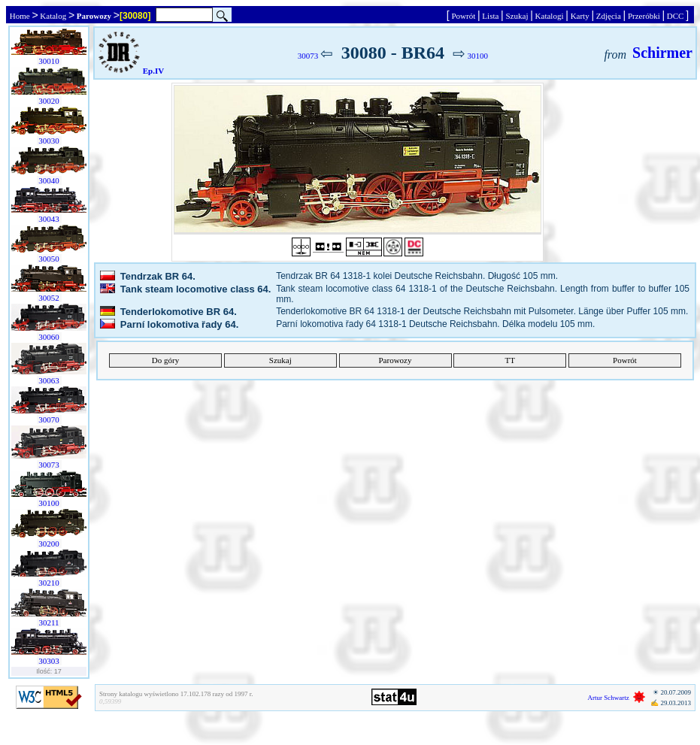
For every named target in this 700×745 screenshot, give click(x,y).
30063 (49, 380)
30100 (49, 503)
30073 (49, 465)
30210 (49, 583)
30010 (49, 61)
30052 (49, 298)
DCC (675, 16)
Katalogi (549, 16)
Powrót (464, 16)
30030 (49, 141)
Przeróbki (644, 16)
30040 (49, 180)
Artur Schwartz (609, 698)
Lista (491, 16)
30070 (49, 419)
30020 (49, 101)
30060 (49, 337)
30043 (49, 219)
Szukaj (517, 16)
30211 (49, 622)
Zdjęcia (608, 16)
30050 (49, 259)
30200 (49, 544)
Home (20, 16)
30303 (49, 661)
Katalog (53, 16)
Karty (580, 16)
